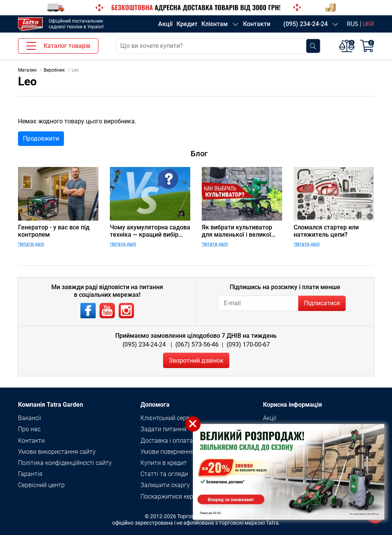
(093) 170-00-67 (248, 344)
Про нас (29, 429)
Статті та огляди (164, 474)
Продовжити (41, 138)
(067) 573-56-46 (197, 344)
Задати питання (163, 429)
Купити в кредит (164, 463)
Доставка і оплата (167, 441)
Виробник (54, 70)
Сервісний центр (41, 485)
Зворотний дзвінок (196, 361)
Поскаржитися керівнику (176, 497)
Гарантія (30, 474)
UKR (368, 24)
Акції (165, 24)
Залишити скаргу (165, 485)
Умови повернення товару (178, 452)
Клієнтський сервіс (167, 418)
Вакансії (30, 418)
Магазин (27, 70)
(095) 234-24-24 (305, 24)
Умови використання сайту (57, 452)
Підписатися (322, 303)
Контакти (257, 24)
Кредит (187, 24)
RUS (353, 24)
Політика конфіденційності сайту (65, 463)
